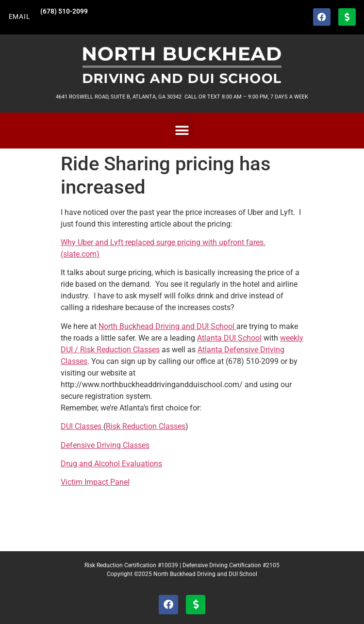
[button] (182, 130)
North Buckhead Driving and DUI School (167, 326)
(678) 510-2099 (64, 11)
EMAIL (20, 17)
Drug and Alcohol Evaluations (111, 464)
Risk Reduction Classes (146, 426)
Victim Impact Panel (95, 482)
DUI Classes (82, 426)
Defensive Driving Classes (105, 445)
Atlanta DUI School (229, 338)
